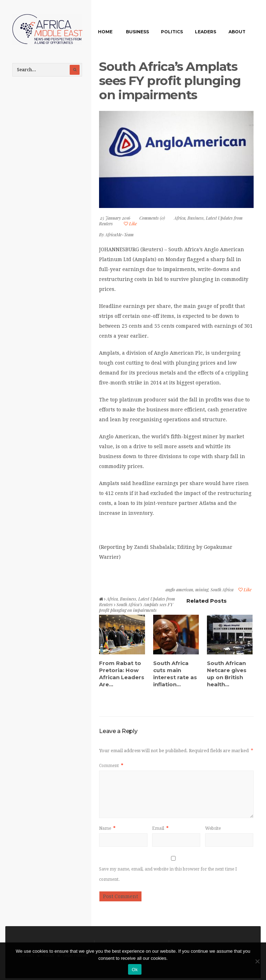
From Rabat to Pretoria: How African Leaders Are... (122, 674)
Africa (180, 218)
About (237, 32)
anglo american (179, 590)
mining (202, 590)
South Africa (222, 590)
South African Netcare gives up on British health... (227, 674)
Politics (172, 32)
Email (160, 828)
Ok (135, 970)
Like (130, 224)
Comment (111, 766)
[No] (257, 961)
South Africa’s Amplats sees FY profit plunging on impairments (170, 81)
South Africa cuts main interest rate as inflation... (175, 674)
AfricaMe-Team (119, 235)
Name (107, 828)
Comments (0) (152, 218)
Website (213, 828)
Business (137, 32)
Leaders (206, 32)
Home (105, 32)
